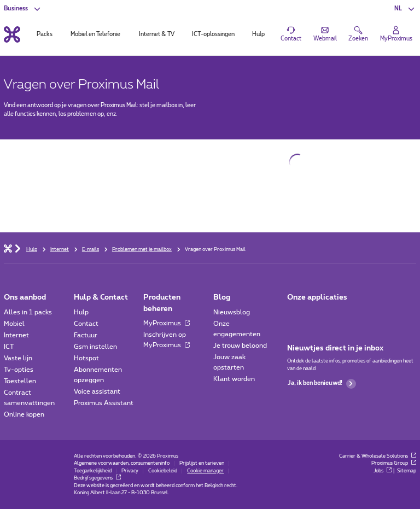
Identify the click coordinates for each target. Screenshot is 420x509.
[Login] (396, 34)
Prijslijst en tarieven (202, 463)
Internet (16, 335)
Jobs (383, 471)
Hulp (81, 312)
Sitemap (407, 471)
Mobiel (14, 324)
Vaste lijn (18, 358)
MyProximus (167, 323)
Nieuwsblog (232, 312)
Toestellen (20, 381)
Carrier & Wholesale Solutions (378, 456)
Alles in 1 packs (28, 312)
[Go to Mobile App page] (317, 315)
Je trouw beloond (240, 346)
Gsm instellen (95, 347)
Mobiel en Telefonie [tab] (95, 34)
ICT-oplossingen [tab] (213, 34)
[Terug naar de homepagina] (12, 34)
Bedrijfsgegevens (97, 478)
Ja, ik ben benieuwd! (322, 384)
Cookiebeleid (163, 471)
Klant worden (234, 379)
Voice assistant (97, 391)
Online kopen (24, 414)
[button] (405, 9)
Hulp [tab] (258, 34)
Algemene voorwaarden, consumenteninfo (122, 463)
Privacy (130, 471)
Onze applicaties (317, 297)
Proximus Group (394, 463)
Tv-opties (19, 370)
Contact (86, 324)
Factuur (86, 335)
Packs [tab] (45, 34)
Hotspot (86, 358)
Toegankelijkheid (93, 471)
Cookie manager (205, 471)
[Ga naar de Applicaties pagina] (294, 315)
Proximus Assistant (104, 403)
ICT (9, 347)
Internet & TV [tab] (157, 34)
